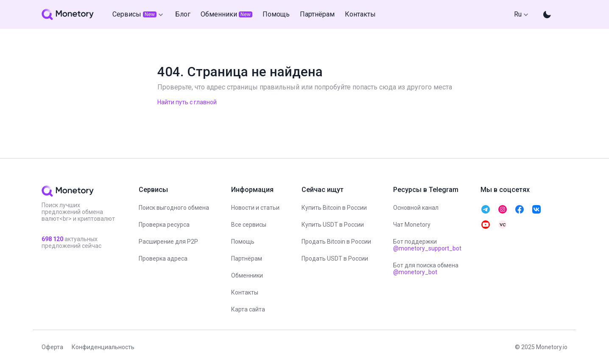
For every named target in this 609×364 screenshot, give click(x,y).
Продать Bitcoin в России (336, 242)
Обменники (247, 275)
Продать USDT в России (335, 258)
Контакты (245, 292)
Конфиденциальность (103, 347)
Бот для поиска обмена (426, 269)
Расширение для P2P (168, 242)
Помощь (243, 242)
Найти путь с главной (187, 102)
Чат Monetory (412, 225)
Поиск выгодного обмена (174, 208)
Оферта (52, 347)
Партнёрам (247, 258)
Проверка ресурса (164, 225)
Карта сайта (248, 309)
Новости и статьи (255, 208)
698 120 (53, 239)
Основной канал (416, 208)
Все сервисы (249, 225)
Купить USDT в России (333, 225)
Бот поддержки (427, 245)
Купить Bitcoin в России (334, 208)
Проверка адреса (163, 258)
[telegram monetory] (486, 209)
